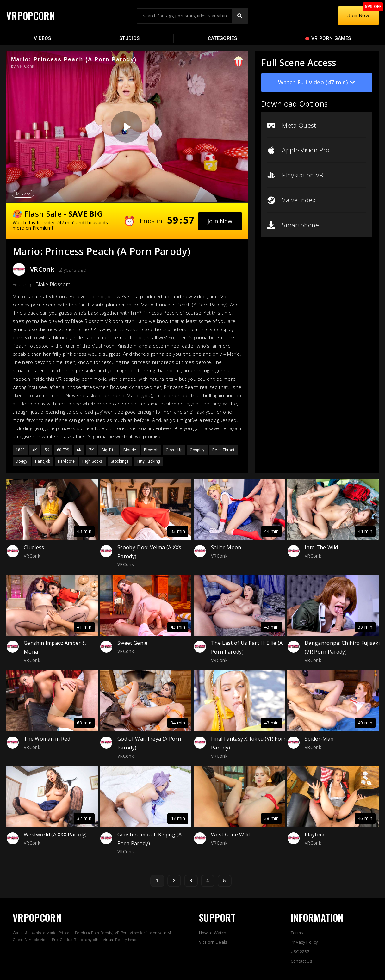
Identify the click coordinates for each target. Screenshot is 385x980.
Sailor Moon (226, 547)
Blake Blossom (53, 284)
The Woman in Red (47, 739)
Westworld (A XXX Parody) (55, 835)
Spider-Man (319, 739)
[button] (220, 221)
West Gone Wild (230, 835)
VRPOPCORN (31, 16)
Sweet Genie (133, 643)
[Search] (240, 16)
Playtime (315, 835)
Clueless (34, 547)
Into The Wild (321, 547)
